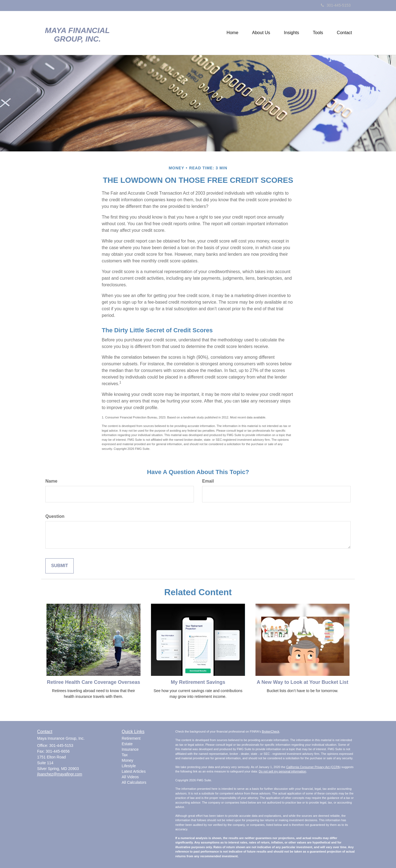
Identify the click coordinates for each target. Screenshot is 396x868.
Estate (127, 744)
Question (55, 516)
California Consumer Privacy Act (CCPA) (313, 767)
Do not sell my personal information (282, 771)
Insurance (130, 749)
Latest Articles (134, 771)
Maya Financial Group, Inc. (77, 35)
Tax (125, 755)
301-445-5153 (336, 5)
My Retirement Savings (198, 682)
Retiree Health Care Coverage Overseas (93, 682)
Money (128, 760)
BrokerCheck (271, 731)
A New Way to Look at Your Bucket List (302, 682)
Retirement (131, 738)
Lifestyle (129, 766)
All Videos (130, 777)
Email (208, 481)
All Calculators (134, 782)
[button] (261, 33)
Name (51, 481)
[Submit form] (60, 566)
